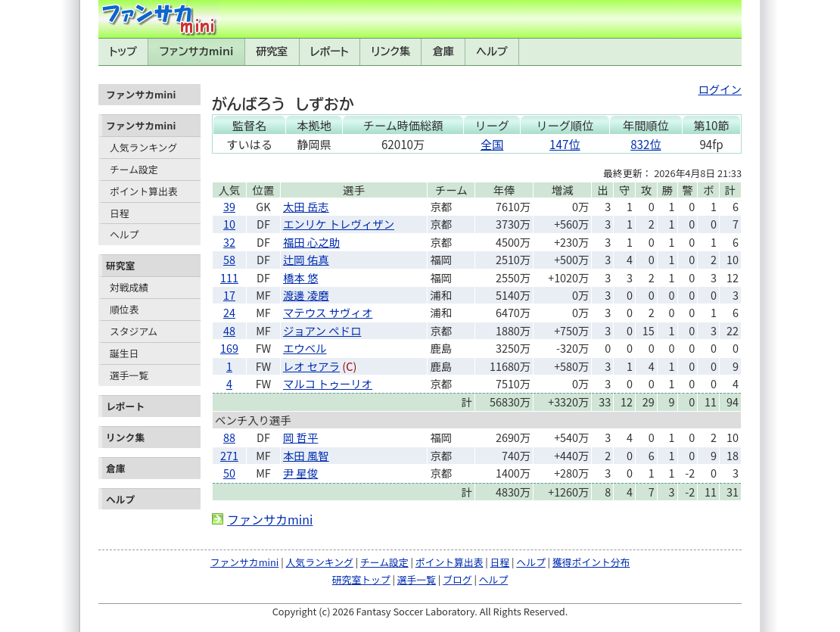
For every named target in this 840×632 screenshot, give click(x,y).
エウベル (305, 348)
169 (229, 348)
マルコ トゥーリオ (328, 383)
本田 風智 (306, 455)
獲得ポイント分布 (591, 562)
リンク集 (390, 51)
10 (229, 224)
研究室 (272, 51)
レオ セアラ (311, 366)
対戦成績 (129, 287)
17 (229, 295)
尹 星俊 (300, 473)
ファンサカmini (197, 51)
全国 (492, 144)
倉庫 (443, 51)
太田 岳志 (306, 206)
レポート (330, 51)
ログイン (720, 89)
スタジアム (134, 331)
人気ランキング (143, 147)
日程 (120, 213)
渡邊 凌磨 (306, 295)
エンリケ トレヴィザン (339, 224)
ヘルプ (492, 51)
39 (229, 206)
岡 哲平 (300, 437)
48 (229, 330)
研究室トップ (361, 579)
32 (229, 242)
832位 (646, 144)
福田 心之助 (311, 242)
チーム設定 (134, 169)
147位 (565, 144)
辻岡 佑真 (306, 259)
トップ (123, 51)
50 (229, 473)
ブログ (457, 579)
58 (229, 259)
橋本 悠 (300, 277)
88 (229, 437)
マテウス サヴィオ (328, 312)
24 (229, 312)
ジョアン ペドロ (322, 330)
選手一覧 (129, 375)
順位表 (124, 309)
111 (229, 277)
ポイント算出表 (144, 191)
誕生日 (124, 353)
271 (229, 455)
